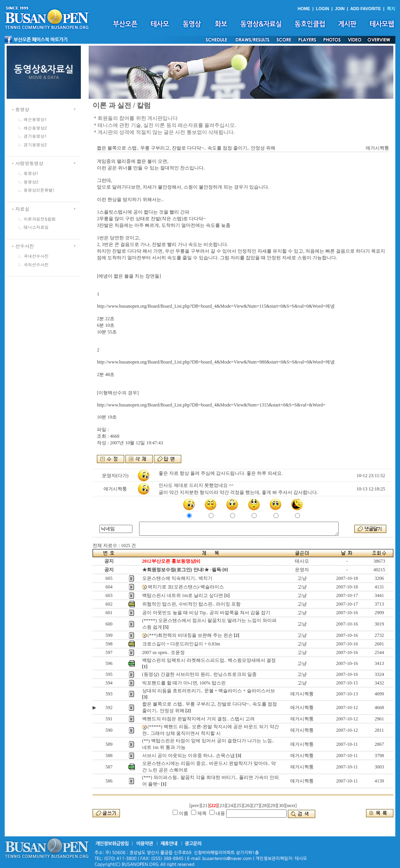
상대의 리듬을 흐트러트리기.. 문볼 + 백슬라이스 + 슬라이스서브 (209, 691)
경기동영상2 (36, 145)
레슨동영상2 (36, 128)
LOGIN (323, 9)
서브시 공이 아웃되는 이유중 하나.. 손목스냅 (188, 756)
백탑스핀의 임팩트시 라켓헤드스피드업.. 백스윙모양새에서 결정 (209, 660)
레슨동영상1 (36, 119)
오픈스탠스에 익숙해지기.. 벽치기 (177, 578)
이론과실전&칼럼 (40, 219)
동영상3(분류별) (39, 190)
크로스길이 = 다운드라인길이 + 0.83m (181, 644)
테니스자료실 (36, 227)
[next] (291, 806)
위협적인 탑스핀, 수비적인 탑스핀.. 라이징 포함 (191, 604)
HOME (304, 9)
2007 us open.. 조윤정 (163, 652)
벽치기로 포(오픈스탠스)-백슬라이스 (186, 587)
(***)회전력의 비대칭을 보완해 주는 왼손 (190, 635)
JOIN (340, 9)
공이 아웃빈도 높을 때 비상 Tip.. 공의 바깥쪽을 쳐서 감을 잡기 (206, 613)
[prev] (195, 806)
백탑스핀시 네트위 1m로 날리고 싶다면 (183, 595)
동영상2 (31, 182)
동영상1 (31, 173)
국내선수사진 (36, 256)
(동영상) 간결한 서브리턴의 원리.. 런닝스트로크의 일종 (199, 674)
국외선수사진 (36, 265)
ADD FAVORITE (366, 9)
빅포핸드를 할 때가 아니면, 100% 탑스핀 (184, 683)
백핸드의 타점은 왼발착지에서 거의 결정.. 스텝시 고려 (198, 719)
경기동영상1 (36, 136)
